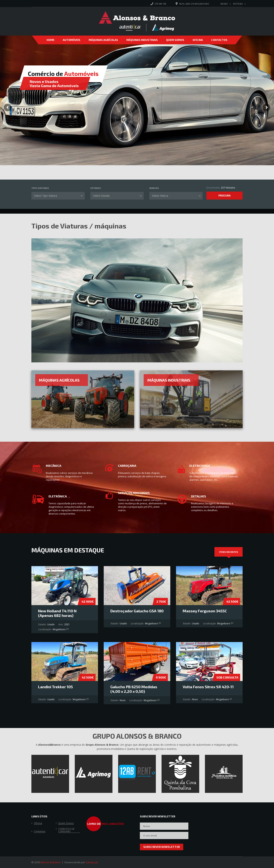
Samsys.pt (92, 862)
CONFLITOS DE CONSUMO (66, 830)
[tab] (229, 552)
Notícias (238, 4)
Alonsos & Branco (50, 862)
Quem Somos (175, 40)
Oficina (198, 40)
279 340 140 (160, 4)
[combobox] (58, 196)
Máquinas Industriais (142, 40)
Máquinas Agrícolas (103, 40)
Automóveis (72, 40)
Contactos (219, 40)
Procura (225, 195)
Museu (224, 4)
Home (51, 40)
